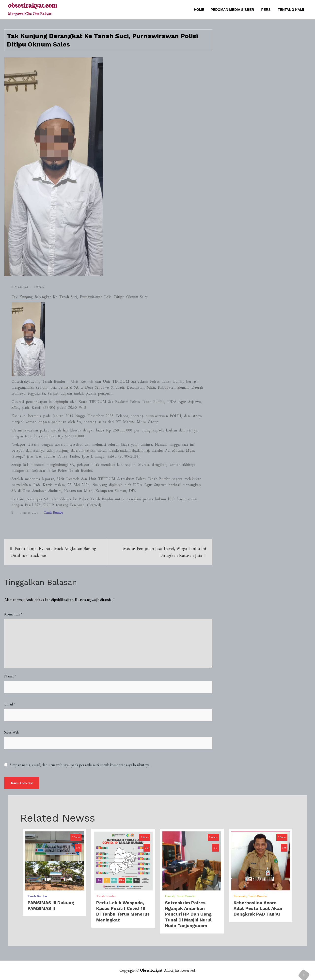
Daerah (170, 896)
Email (9, 704)
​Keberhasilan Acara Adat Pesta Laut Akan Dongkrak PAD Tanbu (258, 908)
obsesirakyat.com (32, 5)
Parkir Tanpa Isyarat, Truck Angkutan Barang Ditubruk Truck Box (53, 552)
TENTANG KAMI (291, 10)
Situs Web (12, 732)
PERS (266, 10)
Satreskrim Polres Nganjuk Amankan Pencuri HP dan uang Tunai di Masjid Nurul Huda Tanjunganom (188, 914)
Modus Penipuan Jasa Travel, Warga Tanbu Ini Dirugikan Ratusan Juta (165, 552)
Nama (10, 676)
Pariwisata (240, 896)
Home (199, 10)
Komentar (13, 614)
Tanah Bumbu (53, 512)
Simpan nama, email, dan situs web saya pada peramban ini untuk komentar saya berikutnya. (80, 765)
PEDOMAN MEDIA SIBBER (232, 10)
